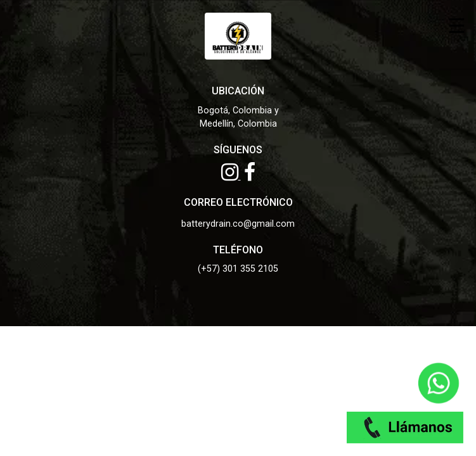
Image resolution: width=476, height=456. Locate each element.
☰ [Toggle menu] (457, 25)
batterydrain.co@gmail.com (238, 224)
